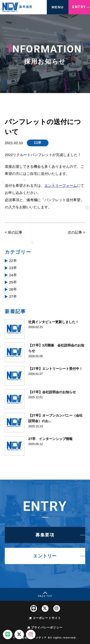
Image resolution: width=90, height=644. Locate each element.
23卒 (13, 268)
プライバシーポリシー (47, 628)
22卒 (38, 143)
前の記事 (15, 232)
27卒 (13, 296)
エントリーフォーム (61, 186)
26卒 (13, 289)
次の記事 (75, 232)
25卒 (13, 282)
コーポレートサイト (47, 618)
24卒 (13, 275)
